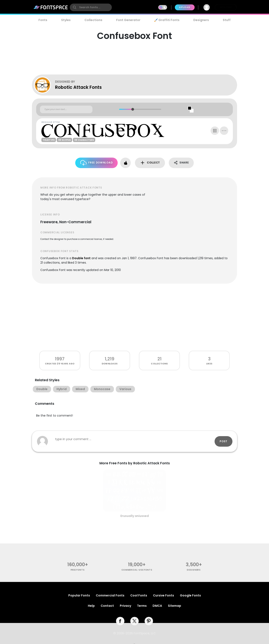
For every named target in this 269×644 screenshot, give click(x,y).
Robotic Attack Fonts (78, 87)
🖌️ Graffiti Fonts (167, 20)
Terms (142, 606)
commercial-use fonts (137, 570)
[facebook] (120, 621)
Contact (107, 606)
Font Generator (128, 20)
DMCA (157, 606)
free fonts (78, 570)
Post (224, 441)
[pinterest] (149, 621)
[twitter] (134, 621)
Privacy (125, 606)
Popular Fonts (79, 595)
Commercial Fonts (110, 595)
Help (91, 606)
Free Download (97, 163)
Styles (66, 20)
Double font (81, 258)
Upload (185, 7)
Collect (150, 163)
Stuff (227, 20)
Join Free (226, 7)
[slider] (133, 109)
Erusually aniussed (135, 516)
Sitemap (175, 606)
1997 (60, 359)
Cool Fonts (139, 595)
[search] (91, 7)
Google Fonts (190, 595)
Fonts (43, 20)
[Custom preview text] (66, 109)
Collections (93, 20)
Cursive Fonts (164, 595)
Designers (201, 20)
